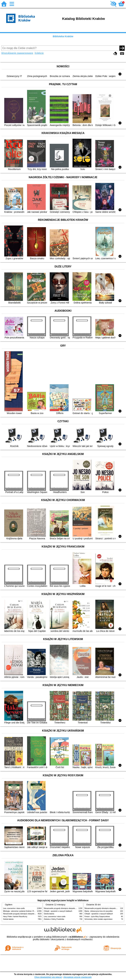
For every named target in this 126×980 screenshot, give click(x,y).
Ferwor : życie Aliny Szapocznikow (97, 917)
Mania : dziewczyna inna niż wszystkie (99, 911)
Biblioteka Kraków (63, 36)
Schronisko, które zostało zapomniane (98, 919)
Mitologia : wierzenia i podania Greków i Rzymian (21, 911)
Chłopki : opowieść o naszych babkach (58, 911)
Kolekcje (39, 53)
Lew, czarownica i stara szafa (14, 908)
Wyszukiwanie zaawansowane (17, 53)
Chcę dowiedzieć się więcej (48, 977)
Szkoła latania (8, 919)
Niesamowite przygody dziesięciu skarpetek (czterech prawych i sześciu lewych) (32, 914)
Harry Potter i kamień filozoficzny (15, 917)
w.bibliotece (78, 937)
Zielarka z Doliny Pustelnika (54, 919)
